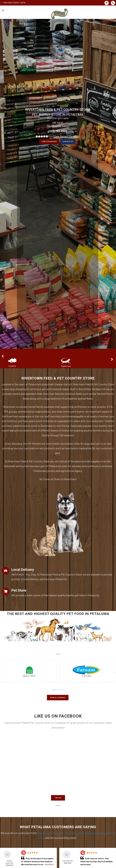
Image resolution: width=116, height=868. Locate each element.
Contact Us (69, 142)
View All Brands (58, 698)
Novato (54, 833)
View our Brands (48, 142)
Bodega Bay (98, 833)
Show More (49, 865)
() (66, 136)
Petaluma (43, 833)
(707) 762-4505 (58, 131)
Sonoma (64, 833)
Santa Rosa (84, 833)
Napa (73, 833)
